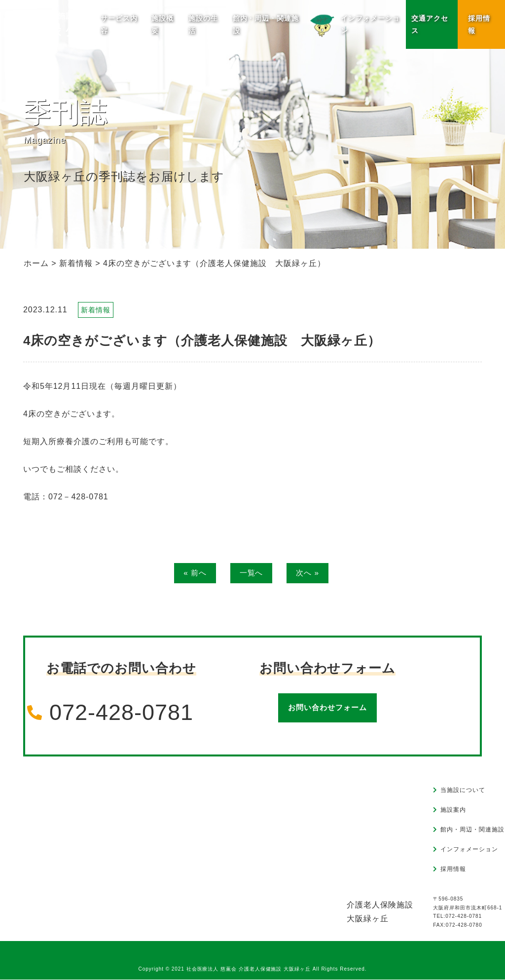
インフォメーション (353, 24)
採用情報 (479, 24)
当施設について (463, 791)
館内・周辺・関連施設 (266, 24)
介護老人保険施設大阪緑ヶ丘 (380, 912)
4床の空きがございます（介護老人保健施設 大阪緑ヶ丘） (202, 340)
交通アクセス (430, 24)
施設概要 (162, 24)
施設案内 (453, 810)
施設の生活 (203, 24)
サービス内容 (119, 24)
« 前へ (194, 573)
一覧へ (251, 573)
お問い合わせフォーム (327, 708)
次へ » (309, 573)
